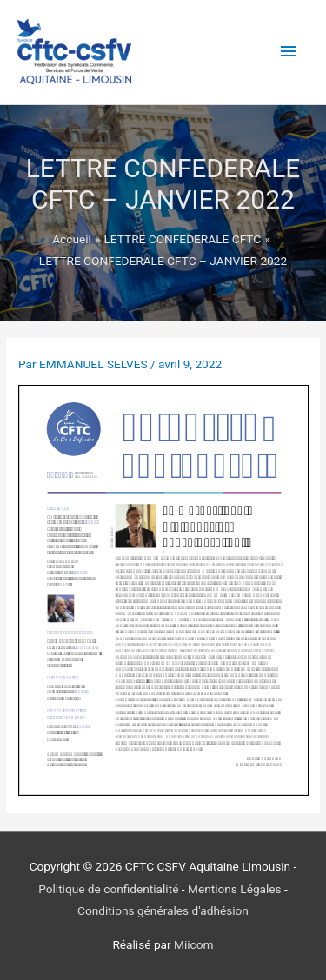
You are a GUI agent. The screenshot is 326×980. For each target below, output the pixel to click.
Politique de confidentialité (108, 889)
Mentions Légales (235, 889)
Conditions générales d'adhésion (163, 910)
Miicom (194, 944)
